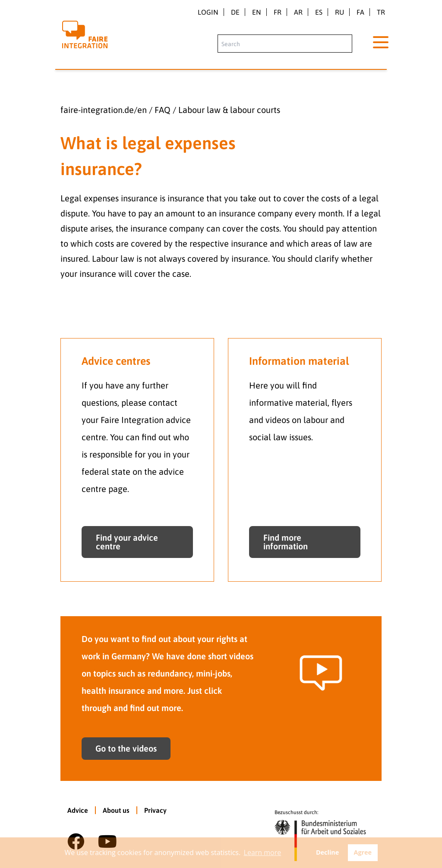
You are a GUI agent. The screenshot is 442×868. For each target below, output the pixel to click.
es (319, 12)
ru (339, 12)
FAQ (163, 110)
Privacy (155, 810)
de (235, 12)
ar (298, 12)
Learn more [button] (263, 852)
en (257, 12)
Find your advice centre (127, 542)
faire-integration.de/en (104, 110)
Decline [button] (327, 852)
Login (208, 12)
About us (116, 810)
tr (381, 12)
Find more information (286, 542)
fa (360, 12)
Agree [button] (363, 852)
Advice (78, 810)
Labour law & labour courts (229, 110)
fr (278, 12)
